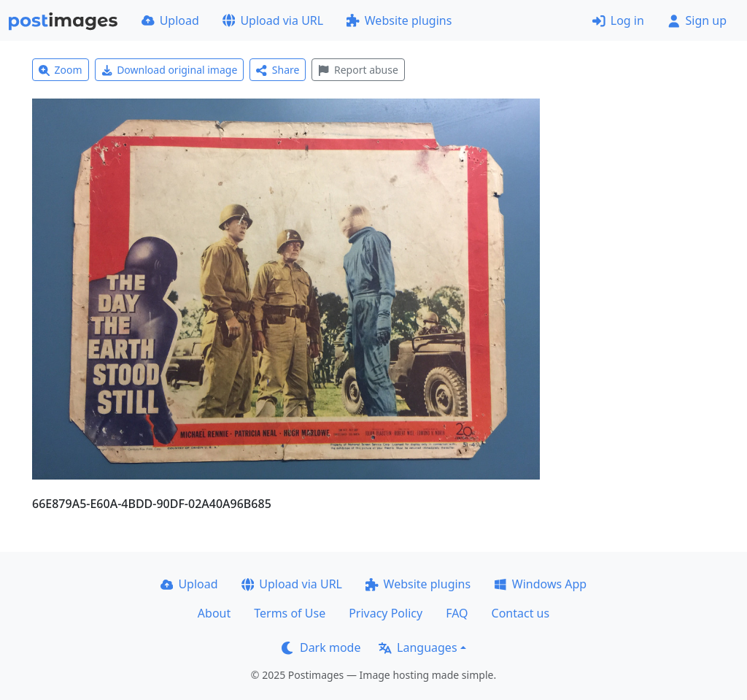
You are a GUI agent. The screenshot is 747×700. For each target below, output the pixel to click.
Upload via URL (273, 20)
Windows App (540, 584)
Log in (618, 20)
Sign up (697, 20)
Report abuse (358, 70)
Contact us (521, 613)
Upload (170, 20)
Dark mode (321, 647)
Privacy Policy (386, 613)
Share (278, 70)
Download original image (170, 70)
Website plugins (399, 20)
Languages (418, 647)
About (214, 613)
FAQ (457, 613)
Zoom (61, 70)
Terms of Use (290, 613)
